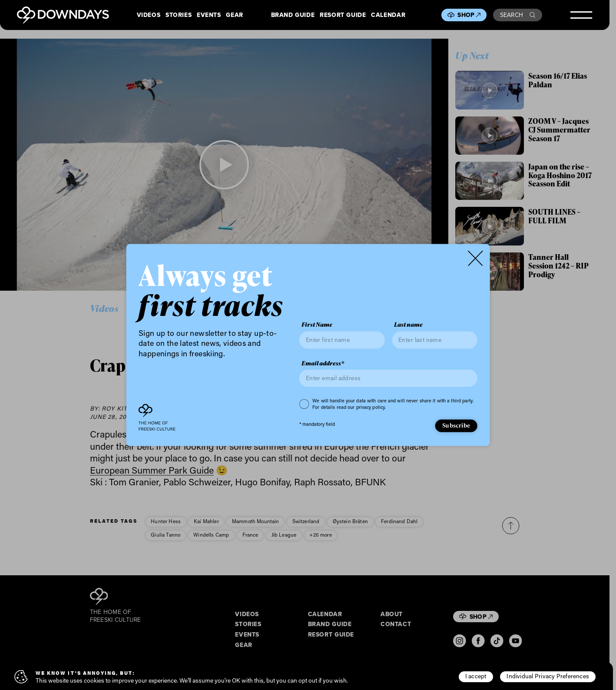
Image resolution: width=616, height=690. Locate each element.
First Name (317, 325)
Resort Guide (343, 15)
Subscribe (456, 425)
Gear (234, 15)
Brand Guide (293, 15)
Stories (179, 15)
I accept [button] (476, 676)
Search (518, 15)
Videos (149, 15)
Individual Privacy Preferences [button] (548, 676)
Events (209, 15)
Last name (408, 325)
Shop (469, 15)
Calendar (388, 15)
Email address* (323, 363)
